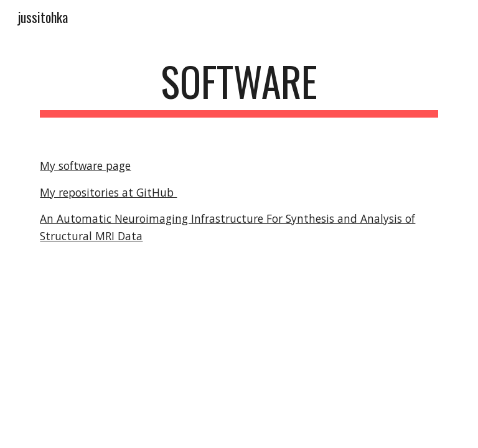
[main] (239, 87)
